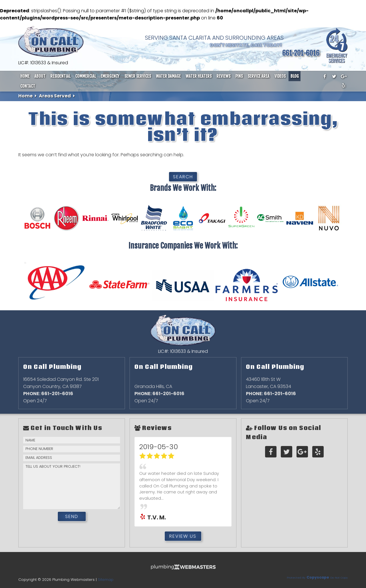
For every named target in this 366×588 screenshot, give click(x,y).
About (40, 76)
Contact (28, 86)
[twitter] (334, 77)
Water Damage (168, 76)
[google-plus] (344, 77)
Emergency (110, 76)
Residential (60, 76)
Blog (295, 76)
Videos (280, 76)
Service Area (258, 76)
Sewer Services (138, 76)
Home (25, 76)
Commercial (85, 76)
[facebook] (325, 77)
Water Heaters (199, 76)
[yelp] (344, 86)
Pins (239, 76)
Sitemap (106, 580)
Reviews (223, 76)
